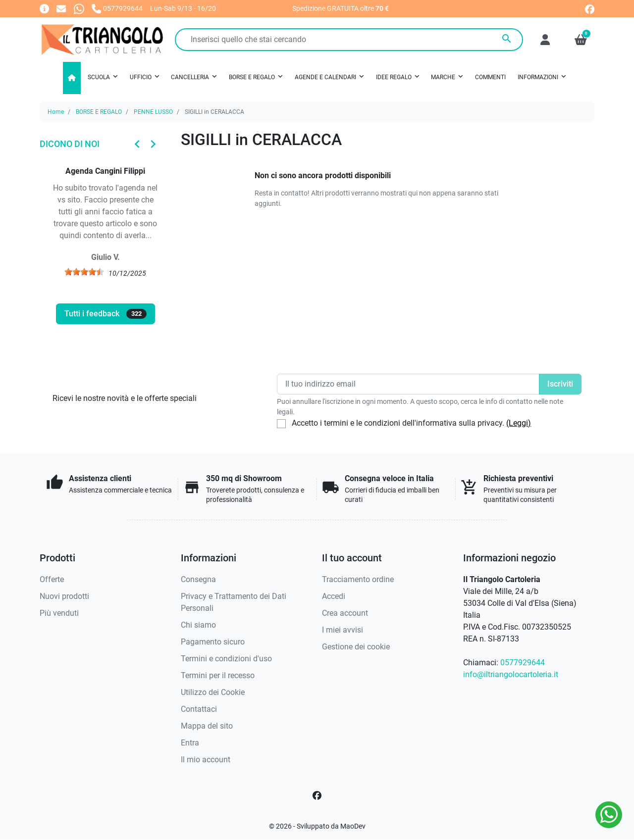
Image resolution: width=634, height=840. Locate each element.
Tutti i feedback (106, 314)
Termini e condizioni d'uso (226, 659)
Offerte (52, 579)
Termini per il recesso (218, 675)
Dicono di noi (70, 144)
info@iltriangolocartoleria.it (511, 674)
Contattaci (199, 709)
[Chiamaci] (117, 8)
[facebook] (590, 8)
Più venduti (59, 613)
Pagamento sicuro (213, 642)
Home (56, 112)
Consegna (198, 579)
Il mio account (206, 760)
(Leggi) (519, 423)
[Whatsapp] (79, 8)
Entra (190, 743)
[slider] (84, 272)
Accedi (334, 596)
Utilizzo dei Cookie (213, 692)
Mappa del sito (207, 726)
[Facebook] (317, 795)
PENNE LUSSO (153, 112)
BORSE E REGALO (99, 112)
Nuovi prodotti (64, 596)
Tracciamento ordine (358, 579)
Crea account (345, 613)
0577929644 (523, 663)
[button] (581, 40)
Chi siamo (198, 625)
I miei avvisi (343, 630)
